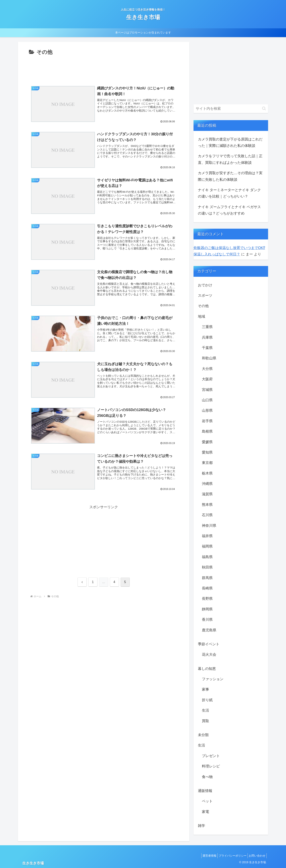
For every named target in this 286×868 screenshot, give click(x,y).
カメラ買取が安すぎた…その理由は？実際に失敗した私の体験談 (230, 176)
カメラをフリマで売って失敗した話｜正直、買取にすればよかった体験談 (230, 159)
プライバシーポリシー (230, 856)
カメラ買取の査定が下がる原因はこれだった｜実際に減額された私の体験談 (230, 142)
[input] (231, 109)
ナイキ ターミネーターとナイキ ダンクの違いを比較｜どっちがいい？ (229, 193)
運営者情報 (204, 856)
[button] (264, 108)
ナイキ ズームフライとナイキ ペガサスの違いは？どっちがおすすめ (229, 210)
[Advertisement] (104, 68)
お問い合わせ (256, 856)
